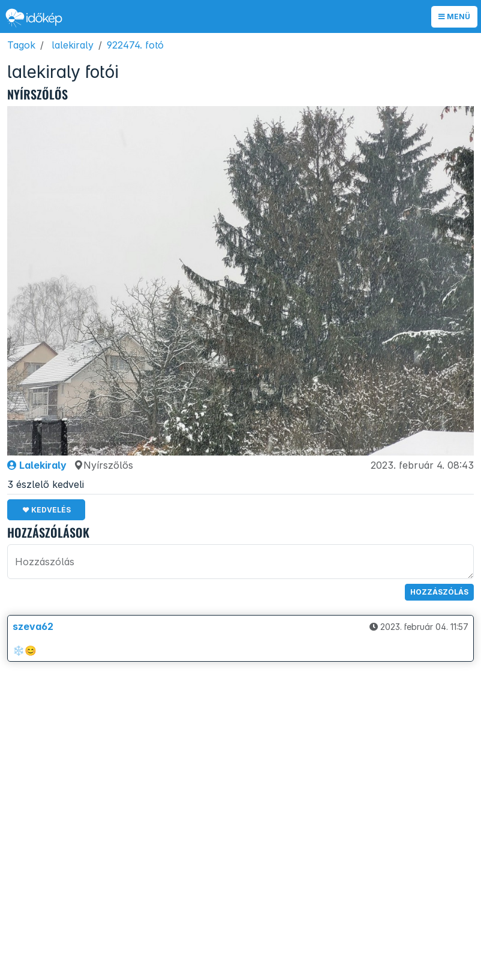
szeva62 (33, 626)
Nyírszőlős (103, 465)
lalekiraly (73, 45)
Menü (454, 16)
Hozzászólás (439, 592)
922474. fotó (135, 45)
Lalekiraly (37, 465)
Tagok (21, 45)
